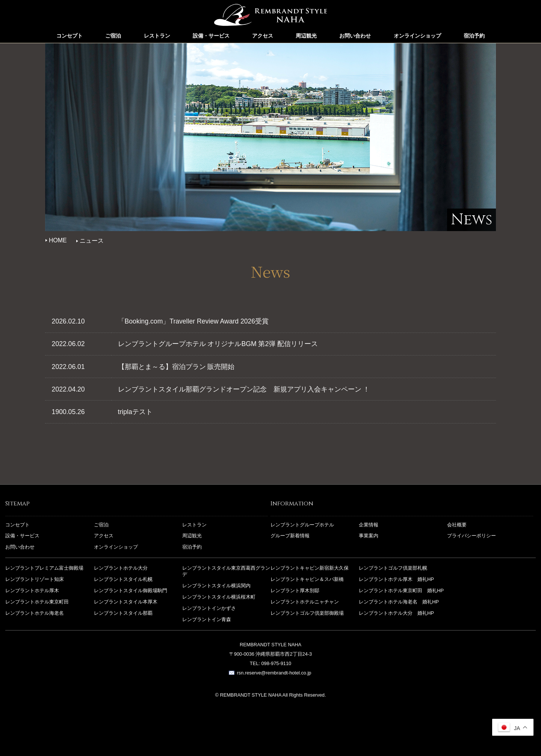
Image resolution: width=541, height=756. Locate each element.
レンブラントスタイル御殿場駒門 (131, 590)
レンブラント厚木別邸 (295, 590)
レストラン (157, 36)
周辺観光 (306, 36)
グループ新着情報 (290, 536)
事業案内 (369, 536)
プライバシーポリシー (471, 536)
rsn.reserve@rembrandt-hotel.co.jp (274, 673)
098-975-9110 (276, 664)
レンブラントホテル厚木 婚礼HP (396, 580)
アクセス (263, 36)
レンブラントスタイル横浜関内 (216, 586)
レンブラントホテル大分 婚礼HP (396, 613)
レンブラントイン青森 (207, 619)
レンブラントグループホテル (302, 525)
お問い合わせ (355, 36)
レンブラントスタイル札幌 (123, 580)
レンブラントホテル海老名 (35, 613)
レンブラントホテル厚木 (32, 590)
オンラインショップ (417, 36)
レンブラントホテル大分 (121, 568)
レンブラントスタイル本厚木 (126, 602)
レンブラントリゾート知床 (35, 580)
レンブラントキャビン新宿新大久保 (310, 568)
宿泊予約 (474, 36)
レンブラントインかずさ (209, 608)
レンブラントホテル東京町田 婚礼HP (401, 590)
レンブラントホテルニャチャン (305, 602)
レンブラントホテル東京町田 (37, 602)
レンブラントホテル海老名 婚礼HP (399, 602)
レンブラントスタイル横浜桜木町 (219, 597)
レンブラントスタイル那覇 (270, 17)
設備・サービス (211, 36)
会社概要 (457, 525)
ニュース (92, 241)
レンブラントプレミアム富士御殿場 (44, 568)
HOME (58, 240)
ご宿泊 (113, 36)
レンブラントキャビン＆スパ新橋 (307, 580)
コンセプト (70, 36)
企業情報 (369, 525)
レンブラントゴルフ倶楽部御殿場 (307, 613)
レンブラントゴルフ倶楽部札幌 (393, 568)
